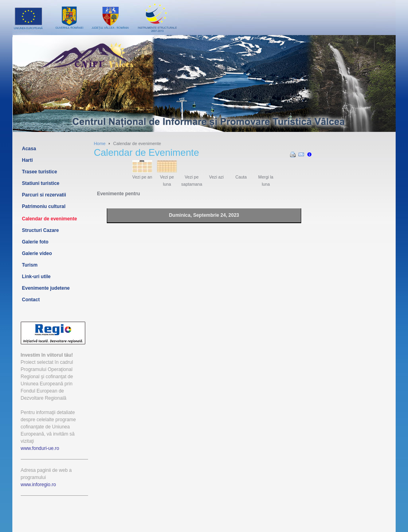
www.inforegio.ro (38, 485)
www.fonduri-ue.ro (40, 448)
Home (99, 143)
